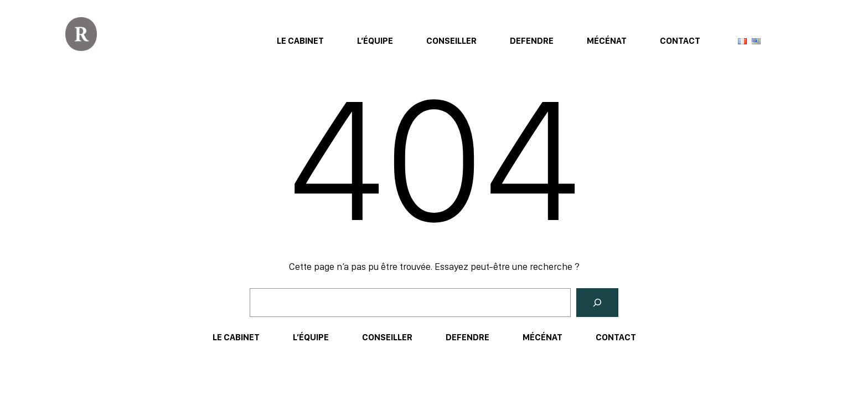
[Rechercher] (597, 303)
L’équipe (375, 41)
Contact (680, 41)
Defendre (532, 41)
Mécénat (607, 41)
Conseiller (451, 41)
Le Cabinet (300, 41)
